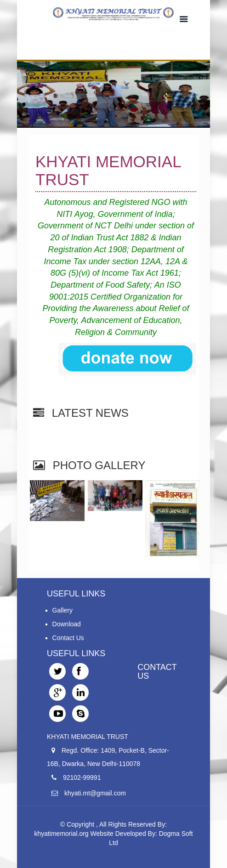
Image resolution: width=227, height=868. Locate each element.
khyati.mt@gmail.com (95, 793)
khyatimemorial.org (61, 834)
